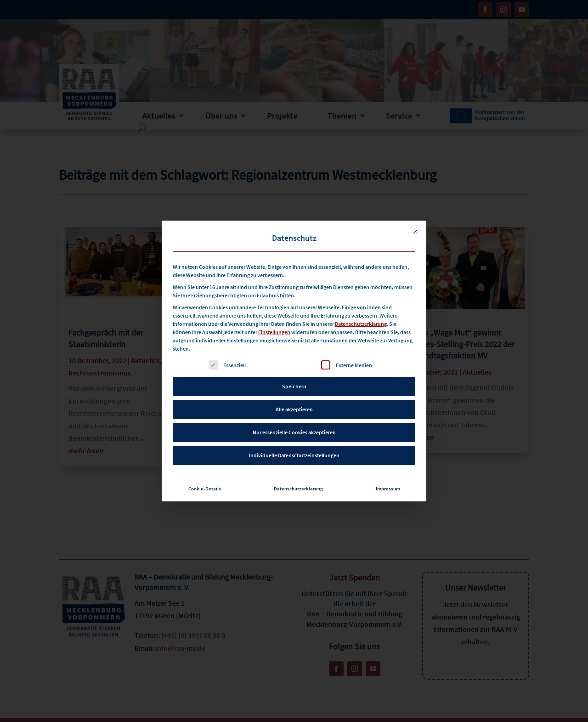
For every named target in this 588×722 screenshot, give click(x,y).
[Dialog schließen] (415, 228)
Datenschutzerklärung (361, 320)
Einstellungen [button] (274, 328)
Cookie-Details (205, 485)
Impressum (388, 485)
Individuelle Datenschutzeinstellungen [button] (294, 452)
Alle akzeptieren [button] (294, 406)
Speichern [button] (294, 383)
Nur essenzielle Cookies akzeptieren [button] (294, 429)
